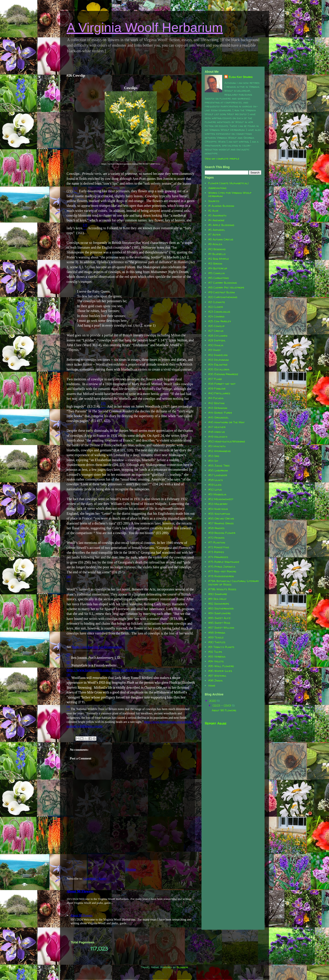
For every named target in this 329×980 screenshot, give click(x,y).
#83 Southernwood (221, 608)
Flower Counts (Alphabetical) (228, 183)
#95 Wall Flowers (221, 666)
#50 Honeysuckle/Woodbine (227, 441)
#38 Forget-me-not (222, 384)
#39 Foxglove (217, 388)
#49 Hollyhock (218, 437)
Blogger (182, 967)
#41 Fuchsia (216, 398)
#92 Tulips (215, 652)
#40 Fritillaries (219, 393)
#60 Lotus (215, 489)
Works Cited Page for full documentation (97, 647)
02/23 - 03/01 (222, 705)
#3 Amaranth (217, 215)
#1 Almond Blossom (221, 206)
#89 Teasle (216, 637)
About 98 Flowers (80, 891)
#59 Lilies (215, 485)
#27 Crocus (216, 331)
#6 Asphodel (217, 230)
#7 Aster (214, 234)
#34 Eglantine (218, 364)
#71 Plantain (217, 542)
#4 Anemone (216, 220)
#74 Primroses (218, 557)
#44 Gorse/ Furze (220, 413)
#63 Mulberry (218, 504)
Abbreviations (217, 188)
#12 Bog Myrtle (219, 259)
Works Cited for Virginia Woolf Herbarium (230, 194)
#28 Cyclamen (218, 336)
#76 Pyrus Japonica (222, 567)
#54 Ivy (213, 461)
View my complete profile (222, 159)
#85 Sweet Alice (219, 618)
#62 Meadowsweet (221, 499)
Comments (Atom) (95, 879)
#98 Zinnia (215, 680)
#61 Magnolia (217, 494)
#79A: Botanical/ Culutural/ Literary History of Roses (234, 583)
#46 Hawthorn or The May (226, 422)
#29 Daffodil (217, 340)
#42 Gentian (216, 403)
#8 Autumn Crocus (221, 239)
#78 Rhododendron (221, 576)
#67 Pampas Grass (221, 523)
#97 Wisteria (217, 676)
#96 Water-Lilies (220, 671)
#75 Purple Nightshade (224, 562)
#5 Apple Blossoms (221, 225)
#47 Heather (217, 427)
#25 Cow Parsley (220, 321)
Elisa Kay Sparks (241, 77)
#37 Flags (215, 379)
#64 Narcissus (218, 509)
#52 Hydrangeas (219, 451)
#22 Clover (216, 307)
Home (131, 869)
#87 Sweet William (221, 627)
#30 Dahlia (216, 345)
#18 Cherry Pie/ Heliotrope (226, 287)
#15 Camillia (217, 273)
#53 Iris (214, 456)
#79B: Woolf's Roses (222, 589)
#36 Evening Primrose (223, 374)
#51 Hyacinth (217, 446)
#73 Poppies (216, 552)
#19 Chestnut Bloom (222, 292)
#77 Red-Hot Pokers (222, 571)
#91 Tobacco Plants (221, 647)
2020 (213, 701)
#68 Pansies (216, 528)
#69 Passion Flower (222, 533)
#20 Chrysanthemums (223, 297)
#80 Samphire (218, 594)
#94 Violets (216, 661)
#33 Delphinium (218, 360)
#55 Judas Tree (219, 466)
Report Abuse (216, 723)
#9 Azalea (215, 244)
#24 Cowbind (216, 316)
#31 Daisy (214, 350)
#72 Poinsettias (219, 547)
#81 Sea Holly (217, 599)
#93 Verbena (217, 656)
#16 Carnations (219, 278)
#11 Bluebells (217, 254)
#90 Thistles (217, 642)
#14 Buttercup (218, 268)
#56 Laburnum (218, 470)
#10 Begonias (217, 249)
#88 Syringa (217, 633)
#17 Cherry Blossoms (223, 283)
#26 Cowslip (216, 326)
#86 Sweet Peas (219, 623)
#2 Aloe (213, 211)
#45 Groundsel (218, 417)
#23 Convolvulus (219, 312)
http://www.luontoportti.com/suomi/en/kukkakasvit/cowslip (111, 670)
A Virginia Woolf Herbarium (145, 28)
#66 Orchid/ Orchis (221, 518)
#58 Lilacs (216, 480)
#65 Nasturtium (219, 514)
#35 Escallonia (219, 369)
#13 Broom (215, 263)
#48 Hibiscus (217, 432)
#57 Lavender (218, 475)
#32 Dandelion (218, 355)
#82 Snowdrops (219, 604)
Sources (214, 201)
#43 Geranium (218, 408)
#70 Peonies (216, 538)
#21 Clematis (217, 302)
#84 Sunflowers (219, 613)
